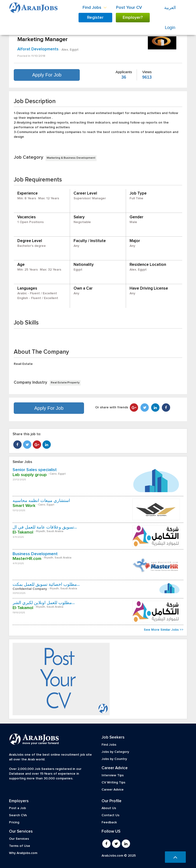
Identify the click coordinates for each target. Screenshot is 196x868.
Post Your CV (129, 8)
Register (95, 18)
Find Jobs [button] (95, 8)
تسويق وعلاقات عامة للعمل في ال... (45, 527)
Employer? (133, 18)
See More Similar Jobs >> (164, 630)
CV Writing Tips (113, 782)
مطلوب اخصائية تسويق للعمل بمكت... (46, 585)
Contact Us (110, 815)
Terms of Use (20, 846)
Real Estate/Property (65, 383)
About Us (109, 808)
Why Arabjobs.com (23, 853)
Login (170, 28)
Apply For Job (47, 75)
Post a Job (17, 808)
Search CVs (18, 815)
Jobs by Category (115, 752)
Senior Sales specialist (35, 470)
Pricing (14, 822)
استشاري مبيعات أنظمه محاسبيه (41, 501)
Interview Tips (113, 775)
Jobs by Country (114, 759)
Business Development (35, 554)
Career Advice (113, 790)
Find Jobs (109, 745)
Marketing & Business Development (71, 158)
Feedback (109, 822)
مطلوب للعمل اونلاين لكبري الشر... (44, 603)
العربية (170, 8)
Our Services (19, 839)
